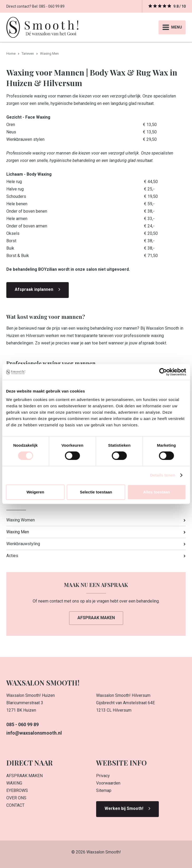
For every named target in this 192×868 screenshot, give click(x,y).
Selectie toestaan (96, 492)
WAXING (14, 783)
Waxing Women (21, 520)
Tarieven (28, 53)
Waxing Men (18, 532)
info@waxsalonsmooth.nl (34, 733)
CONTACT (15, 805)
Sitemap (104, 790)
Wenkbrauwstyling (23, 544)
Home (11, 53)
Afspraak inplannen (34, 289)
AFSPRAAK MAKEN (24, 776)
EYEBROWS (17, 790)
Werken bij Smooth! (124, 808)
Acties (12, 556)
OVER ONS (16, 798)
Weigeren (35, 492)
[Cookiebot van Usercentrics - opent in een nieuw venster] (163, 372)
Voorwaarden (108, 783)
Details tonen (163, 475)
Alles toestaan (157, 492)
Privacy (103, 776)
